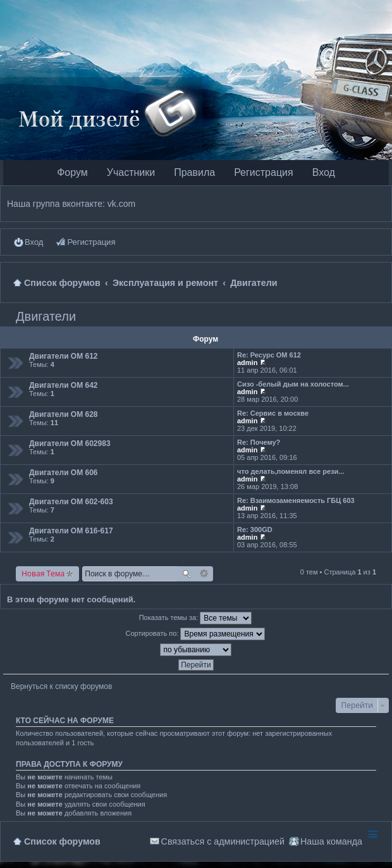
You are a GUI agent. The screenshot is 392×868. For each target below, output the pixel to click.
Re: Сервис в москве (273, 413)
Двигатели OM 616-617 (71, 531)
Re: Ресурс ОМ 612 (269, 355)
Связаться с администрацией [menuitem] (223, 841)
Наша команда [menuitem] (331, 841)
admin (247, 363)
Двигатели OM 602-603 (71, 502)
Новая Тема (43, 573)
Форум (72, 172)
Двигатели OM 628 (64, 414)
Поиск (187, 574)
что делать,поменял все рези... (291, 471)
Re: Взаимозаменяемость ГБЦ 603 (296, 500)
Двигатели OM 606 (64, 473)
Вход (324, 172)
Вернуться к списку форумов (61, 686)
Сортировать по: (196, 634)
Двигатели (46, 316)
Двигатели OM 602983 (70, 443)
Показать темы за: (196, 618)
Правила (194, 172)
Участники (131, 172)
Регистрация (264, 172)
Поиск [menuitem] (380, 282)
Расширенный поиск (205, 574)
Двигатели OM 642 (64, 385)
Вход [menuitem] (34, 242)
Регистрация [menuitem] (91, 242)
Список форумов (62, 841)
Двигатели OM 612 (64, 356)
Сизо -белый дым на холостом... (293, 384)
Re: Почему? (259, 442)
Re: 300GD (255, 530)
